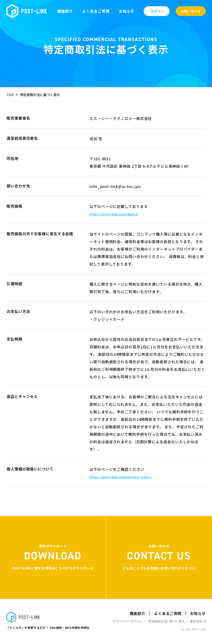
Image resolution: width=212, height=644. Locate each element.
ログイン (157, 11)
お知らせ (127, 11)
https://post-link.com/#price (114, 214)
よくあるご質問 (96, 11)
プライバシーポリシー (128, 621)
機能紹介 (65, 11)
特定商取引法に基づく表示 (166, 621)
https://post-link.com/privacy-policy (120, 477)
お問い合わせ (191, 11)
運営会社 (198, 621)
